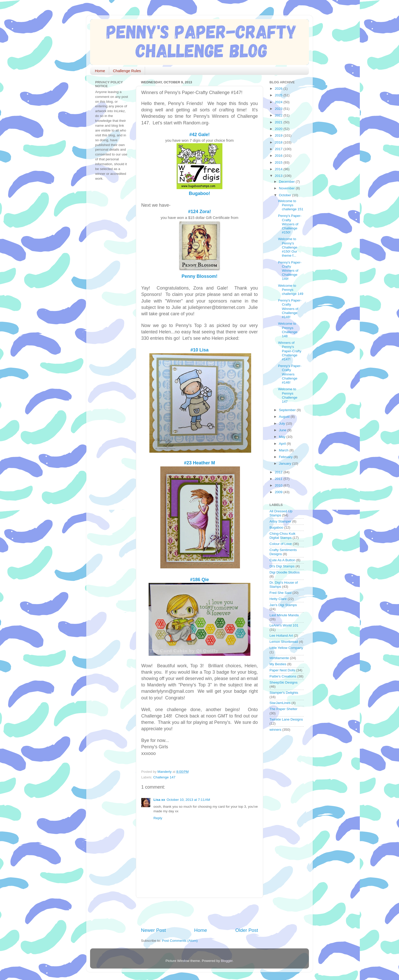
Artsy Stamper (280, 521)
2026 (279, 89)
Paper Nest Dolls (282, 670)
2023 (279, 109)
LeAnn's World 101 (284, 625)
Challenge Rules (127, 71)
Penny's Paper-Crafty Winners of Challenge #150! (290, 224)
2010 (279, 485)
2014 (279, 169)
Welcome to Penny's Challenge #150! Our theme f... (288, 247)
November (287, 188)
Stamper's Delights (284, 693)
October (286, 195)
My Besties (278, 664)
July (282, 423)
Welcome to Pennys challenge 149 (291, 290)
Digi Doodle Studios (285, 572)
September (288, 410)
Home (100, 71)
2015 (279, 162)
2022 (279, 115)
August (285, 417)
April (283, 444)
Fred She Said (280, 593)
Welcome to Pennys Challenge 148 (288, 330)
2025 (279, 95)
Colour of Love (281, 544)
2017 (279, 149)
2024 (279, 102)
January (286, 463)
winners (275, 730)
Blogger (227, 961)
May (283, 437)
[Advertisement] (201, 912)
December (287, 182)
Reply (158, 818)
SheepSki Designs (283, 682)
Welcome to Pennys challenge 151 (291, 205)
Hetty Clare (278, 599)
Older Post (247, 930)
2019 (279, 135)
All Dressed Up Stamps (281, 513)
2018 (279, 142)
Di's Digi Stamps (282, 566)
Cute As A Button (282, 560)
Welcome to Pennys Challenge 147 (288, 395)
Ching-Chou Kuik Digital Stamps (282, 536)
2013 (279, 176)
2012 (279, 472)
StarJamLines (280, 703)
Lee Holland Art (281, 636)
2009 (279, 492)
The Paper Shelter (283, 709)
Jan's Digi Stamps (283, 605)
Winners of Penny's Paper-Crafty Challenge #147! (290, 351)
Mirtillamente (279, 658)
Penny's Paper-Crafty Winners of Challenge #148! (290, 309)
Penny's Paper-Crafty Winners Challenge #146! (290, 374)
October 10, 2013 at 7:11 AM (188, 800)
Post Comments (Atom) (180, 941)
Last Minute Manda (284, 615)
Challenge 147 (164, 777)
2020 (279, 129)
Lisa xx (159, 800)
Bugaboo (276, 527)
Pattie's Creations (283, 676)
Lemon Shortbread (284, 642)
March (284, 450)
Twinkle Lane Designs (286, 719)
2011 (279, 479)
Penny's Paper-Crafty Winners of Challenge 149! (290, 271)
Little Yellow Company (286, 648)
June (283, 430)
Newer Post (153, 930)
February (286, 457)
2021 (279, 122)
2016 (279, 156)
